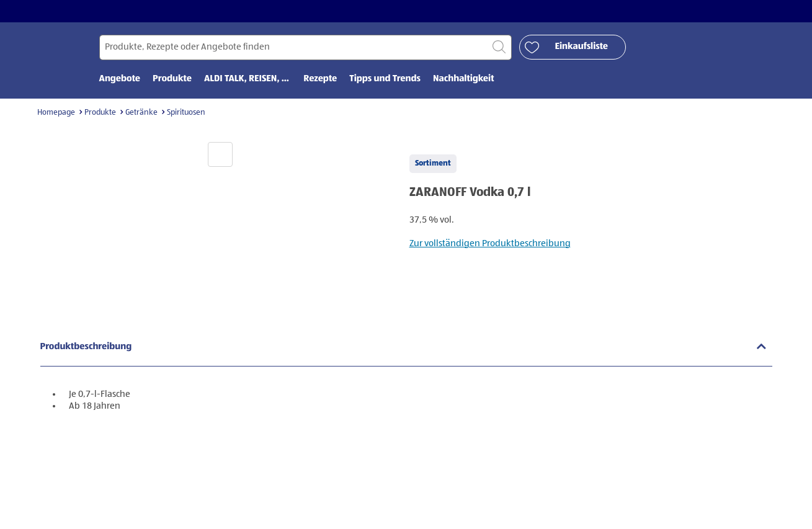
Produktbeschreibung (86, 347)
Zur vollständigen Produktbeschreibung (490, 243)
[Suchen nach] (306, 47)
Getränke (141, 113)
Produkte (100, 113)
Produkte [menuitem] (172, 79)
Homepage (56, 113)
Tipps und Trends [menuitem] (385, 79)
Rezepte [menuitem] (320, 79)
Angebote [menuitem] (120, 79)
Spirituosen (186, 113)
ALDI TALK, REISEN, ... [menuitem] (248, 79)
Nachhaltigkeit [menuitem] (464, 79)
